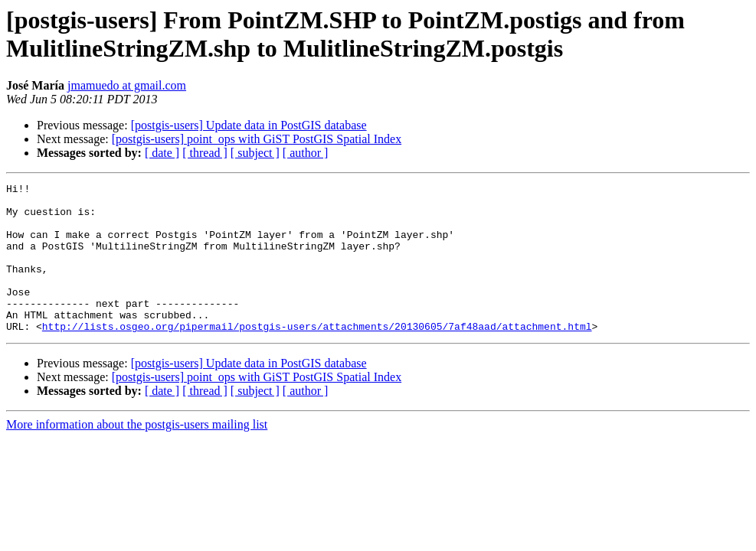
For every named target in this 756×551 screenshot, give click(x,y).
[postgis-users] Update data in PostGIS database (249, 125)
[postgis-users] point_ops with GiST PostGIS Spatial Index (257, 139)
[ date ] (162, 153)
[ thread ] (205, 153)
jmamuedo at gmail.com (127, 85)
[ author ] (306, 153)
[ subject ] (255, 153)
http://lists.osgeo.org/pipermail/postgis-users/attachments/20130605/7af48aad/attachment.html (317, 356)
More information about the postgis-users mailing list (137, 454)
